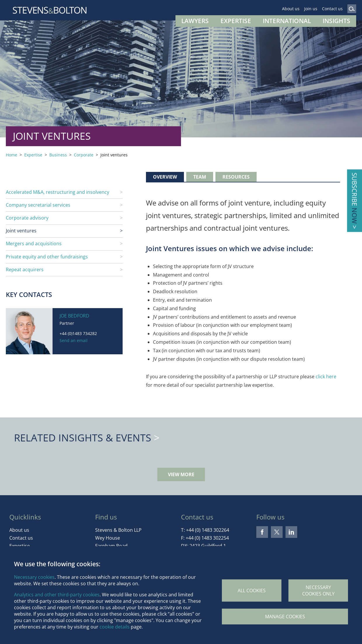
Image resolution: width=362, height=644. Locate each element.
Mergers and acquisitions (34, 244)
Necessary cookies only (318, 591)
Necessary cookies (34, 577)
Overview (165, 177)
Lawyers (195, 21)
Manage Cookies (285, 617)
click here (326, 377)
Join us (311, 9)
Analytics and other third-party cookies (57, 595)
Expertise (236, 21)
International (287, 21)
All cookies (252, 591)
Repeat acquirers (25, 270)
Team (200, 177)
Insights (336, 21)
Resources (236, 177)
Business (58, 155)
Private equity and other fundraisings (47, 257)
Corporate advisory (27, 218)
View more (181, 474)
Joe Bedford (74, 316)
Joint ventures (21, 231)
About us (291, 9)
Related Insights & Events (83, 438)
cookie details (115, 627)
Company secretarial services (38, 205)
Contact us (332, 9)
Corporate (84, 155)
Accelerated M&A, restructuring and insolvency (58, 192)
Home (12, 155)
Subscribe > (355, 201)
